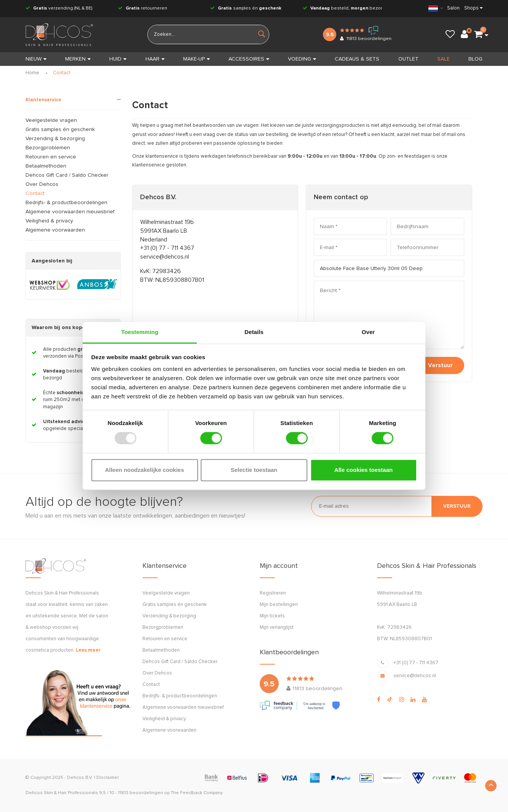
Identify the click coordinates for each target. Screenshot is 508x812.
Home (32, 73)
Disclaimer (108, 778)
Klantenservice (43, 100)
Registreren (273, 593)
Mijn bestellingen (279, 605)
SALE (443, 59)
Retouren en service (51, 157)
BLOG (475, 59)
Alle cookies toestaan (363, 470)
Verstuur (440, 365)
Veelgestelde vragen (51, 120)
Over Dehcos (42, 184)
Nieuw (36, 59)
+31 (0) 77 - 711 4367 (167, 248)
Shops (471, 8)
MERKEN (78, 59)
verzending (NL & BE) (59, 8)
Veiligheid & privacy (49, 221)
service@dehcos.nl (165, 257)
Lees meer (88, 650)
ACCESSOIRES (249, 59)
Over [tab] (368, 332)
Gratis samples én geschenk (60, 129)
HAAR (155, 59)
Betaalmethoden (46, 166)
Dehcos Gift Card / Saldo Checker (67, 175)
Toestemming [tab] (140, 332)
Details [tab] (254, 332)
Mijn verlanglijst (277, 627)
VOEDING (302, 59)
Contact (62, 73)
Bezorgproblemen (48, 148)
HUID (118, 59)
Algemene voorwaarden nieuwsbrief (70, 212)
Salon (453, 8)
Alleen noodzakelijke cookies (145, 470)
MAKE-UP (196, 59)
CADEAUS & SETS (357, 59)
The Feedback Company (197, 793)
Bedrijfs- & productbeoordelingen (66, 203)
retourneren (143, 8)
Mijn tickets (272, 616)
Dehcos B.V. (80, 778)
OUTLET (408, 59)
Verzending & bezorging (55, 139)
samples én (246, 8)
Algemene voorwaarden (55, 230)
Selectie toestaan (254, 470)
